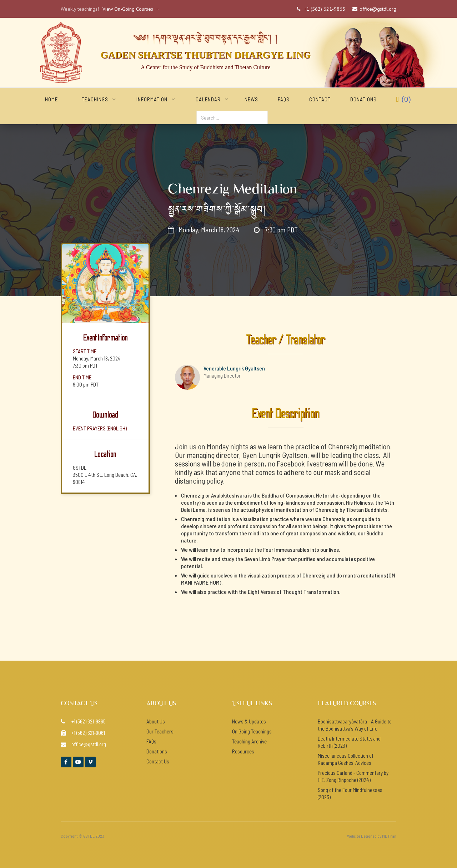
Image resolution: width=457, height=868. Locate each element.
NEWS (251, 99)
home (51, 99)
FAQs (284, 99)
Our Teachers (160, 731)
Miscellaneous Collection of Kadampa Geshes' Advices (346, 759)
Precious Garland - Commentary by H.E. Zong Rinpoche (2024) (353, 776)
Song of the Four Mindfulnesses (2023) (350, 793)
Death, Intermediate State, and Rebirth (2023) (349, 742)
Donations (363, 99)
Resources (243, 751)
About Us (156, 721)
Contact (320, 99)
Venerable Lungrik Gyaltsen (234, 368)
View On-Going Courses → (131, 9)
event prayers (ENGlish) (100, 428)
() (404, 99)
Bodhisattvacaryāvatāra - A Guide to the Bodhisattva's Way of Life (355, 725)
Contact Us (158, 761)
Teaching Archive (249, 741)
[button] (95, 99)
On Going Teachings (252, 731)
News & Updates (249, 721)
